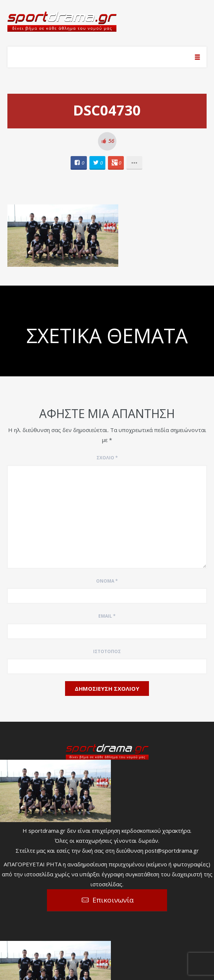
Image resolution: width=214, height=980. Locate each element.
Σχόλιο (107, 458)
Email (107, 616)
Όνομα (107, 581)
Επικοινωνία (113, 900)
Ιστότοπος (107, 651)
